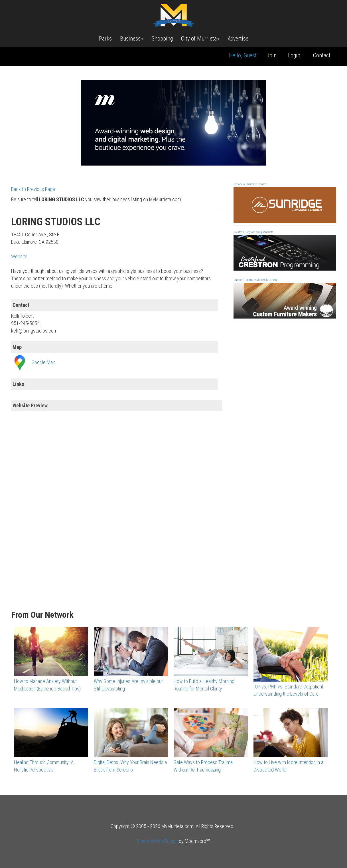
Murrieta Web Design (157, 841)
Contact (322, 55)
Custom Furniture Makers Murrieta (255, 280)
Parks (105, 39)
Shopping (162, 39)
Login (294, 55)
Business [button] (132, 39)
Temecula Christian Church (250, 184)
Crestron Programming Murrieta (253, 232)
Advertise (238, 39)
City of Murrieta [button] (200, 39)
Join (272, 55)
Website (19, 256)
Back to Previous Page (33, 189)
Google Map (43, 362)
